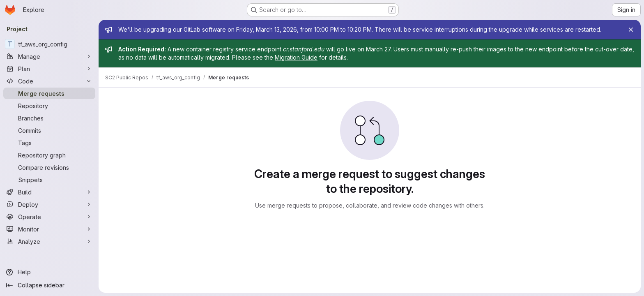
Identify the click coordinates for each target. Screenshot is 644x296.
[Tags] (49, 143)
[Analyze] (49, 241)
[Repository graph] (49, 155)
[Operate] (49, 217)
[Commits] (49, 130)
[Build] (49, 192)
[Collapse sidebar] (49, 285)
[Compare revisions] (49, 167)
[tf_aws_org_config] (49, 44)
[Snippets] (49, 180)
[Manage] (49, 56)
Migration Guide (296, 57)
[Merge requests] (49, 93)
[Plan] (49, 69)
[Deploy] (49, 204)
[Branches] (49, 118)
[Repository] (49, 106)
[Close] (631, 30)
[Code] (49, 81)
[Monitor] (49, 229)
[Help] (49, 272)
